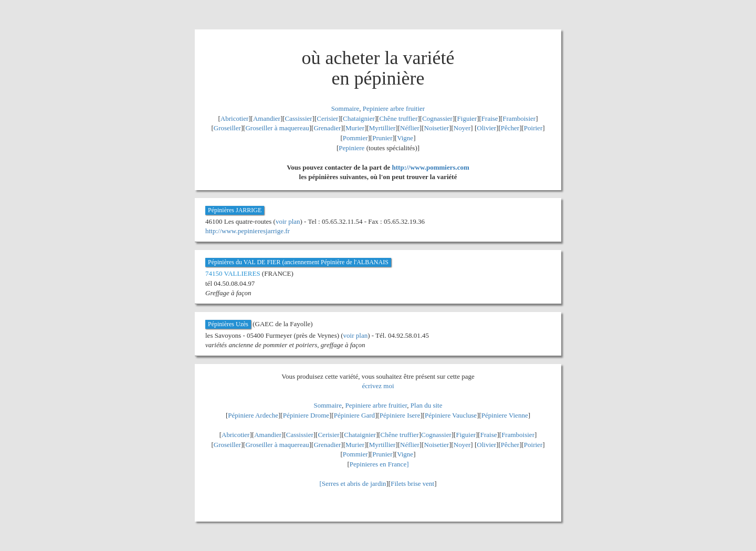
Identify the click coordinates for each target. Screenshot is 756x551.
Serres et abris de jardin (354, 484)
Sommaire (345, 108)
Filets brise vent (412, 484)
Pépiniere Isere (400, 415)
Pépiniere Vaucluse (451, 415)
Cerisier (327, 118)
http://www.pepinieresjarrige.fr (248, 231)
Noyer (462, 128)
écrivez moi (378, 386)
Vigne (405, 138)
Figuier (467, 118)
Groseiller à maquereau (277, 128)
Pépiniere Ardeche (253, 415)
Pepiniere (351, 148)
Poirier (533, 128)
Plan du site (427, 405)
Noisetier (437, 128)
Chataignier (359, 118)
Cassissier (299, 118)
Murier (355, 128)
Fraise (490, 118)
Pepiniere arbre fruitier (394, 108)
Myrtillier (382, 128)
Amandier (267, 118)
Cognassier (437, 118)
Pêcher (510, 128)
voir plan (288, 221)
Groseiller (227, 128)
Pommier (355, 138)
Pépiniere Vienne (505, 415)
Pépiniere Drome (306, 415)
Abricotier (234, 118)
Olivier (486, 128)
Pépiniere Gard (354, 415)
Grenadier (327, 128)
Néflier (410, 128)
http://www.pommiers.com (431, 167)
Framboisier (519, 118)
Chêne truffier (398, 118)
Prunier (382, 138)
